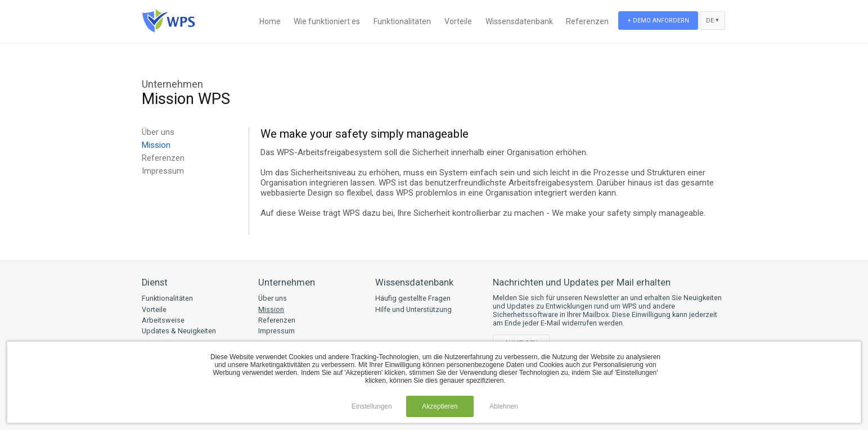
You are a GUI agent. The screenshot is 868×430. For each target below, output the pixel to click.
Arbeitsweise (163, 320)
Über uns (158, 132)
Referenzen (587, 21)
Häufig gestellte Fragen (413, 298)
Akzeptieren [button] (440, 406)
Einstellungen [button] (372, 406)
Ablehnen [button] (504, 406)
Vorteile (458, 21)
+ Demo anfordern (658, 21)
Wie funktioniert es (327, 21)
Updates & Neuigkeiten (179, 331)
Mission (156, 145)
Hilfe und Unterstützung (413, 309)
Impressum (163, 171)
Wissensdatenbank (519, 21)
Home (270, 21)
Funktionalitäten (402, 21)
